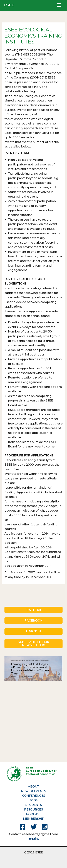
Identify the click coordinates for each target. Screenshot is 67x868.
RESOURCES (33, 810)
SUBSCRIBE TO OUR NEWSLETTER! (33, 644)
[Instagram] (45, 827)
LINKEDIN (34, 631)
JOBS (34, 800)
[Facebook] (23, 827)
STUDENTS (34, 805)
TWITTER (34, 610)
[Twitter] (34, 827)
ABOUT (34, 787)
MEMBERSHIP (34, 819)
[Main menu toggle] (59, 5)
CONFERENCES (34, 796)
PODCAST (34, 814)
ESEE (9, 5)
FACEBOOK (33, 621)
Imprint (34, 839)
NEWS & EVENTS (33, 791)
